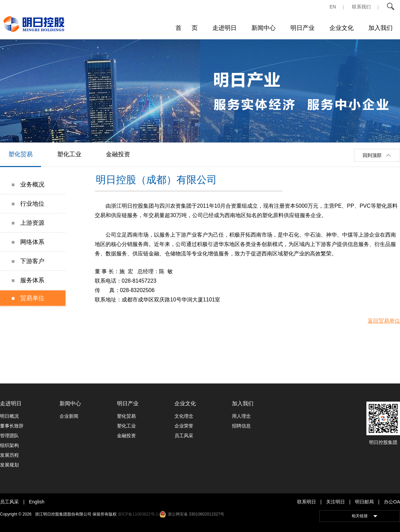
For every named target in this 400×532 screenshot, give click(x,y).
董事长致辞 (12, 426)
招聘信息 (241, 426)
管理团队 (9, 436)
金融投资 (118, 154)
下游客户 (28, 261)
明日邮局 (364, 502)
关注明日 (335, 502)
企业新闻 (69, 416)
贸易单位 (28, 298)
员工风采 (184, 436)
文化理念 (184, 416)
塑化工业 (69, 154)
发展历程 (9, 455)
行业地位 (28, 204)
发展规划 (9, 465)
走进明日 (225, 28)
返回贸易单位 (384, 321)
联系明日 (307, 502)
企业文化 (342, 28)
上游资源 (28, 223)
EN (333, 7)
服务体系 (28, 280)
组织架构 (9, 445)
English (37, 502)
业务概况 (28, 185)
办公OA (392, 502)
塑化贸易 (21, 154)
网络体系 (28, 242)
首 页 (187, 28)
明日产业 (303, 28)
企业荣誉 (184, 426)
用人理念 (241, 416)
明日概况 (9, 416)
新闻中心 (264, 28)
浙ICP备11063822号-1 (138, 514)
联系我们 (361, 7)
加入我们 (381, 28)
